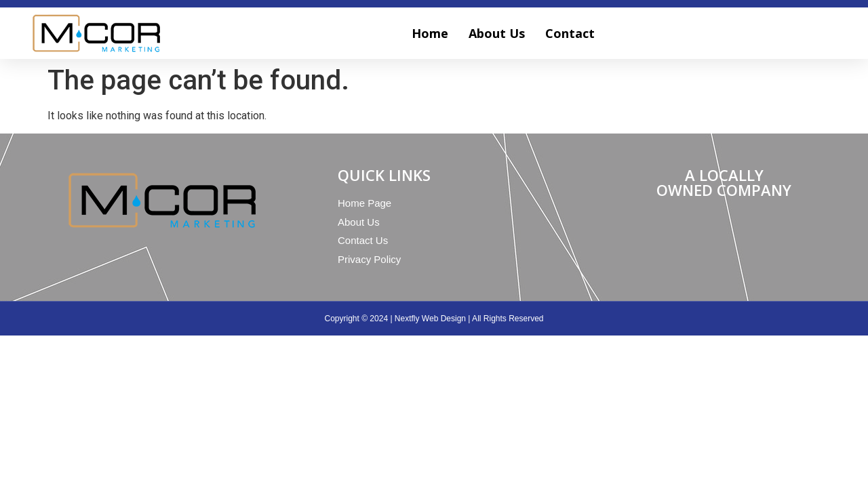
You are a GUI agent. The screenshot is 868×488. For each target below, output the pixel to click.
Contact (570, 33)
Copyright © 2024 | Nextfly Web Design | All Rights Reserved (434, 319)
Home (430, 33)
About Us (497, 33)
